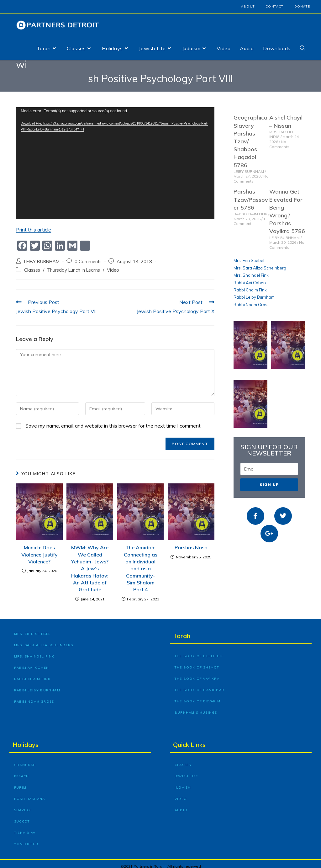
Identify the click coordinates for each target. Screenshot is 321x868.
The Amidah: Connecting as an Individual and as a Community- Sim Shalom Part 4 (141, 564)
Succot (22, 816)
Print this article (34, 225)
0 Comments (88, 256)
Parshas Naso (191, 543)
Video (113, 265)
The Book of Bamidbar (199, 685)
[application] (115, 158)
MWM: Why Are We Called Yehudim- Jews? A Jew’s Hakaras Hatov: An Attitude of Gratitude (90, 564)
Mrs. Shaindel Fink (251, 270)
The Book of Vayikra (197, 674)
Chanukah (25, 760)
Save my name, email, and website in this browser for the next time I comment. (113, 421)
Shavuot (23, 805)
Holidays (26, 740)
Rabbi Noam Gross (252, 300)
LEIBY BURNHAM (42, 256)
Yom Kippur (26, 839)
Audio (181, 805)
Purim (20, 783)
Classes (32, 265)
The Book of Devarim (197, 696)
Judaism (183, 783)
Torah (182, 631)
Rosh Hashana (29, 794)
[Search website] (303, 48)
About (248, 6)
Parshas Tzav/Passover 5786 (251, 195)
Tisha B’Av (25, 828)
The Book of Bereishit (199, 651)
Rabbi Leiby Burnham (254, 292)
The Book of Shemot (197, 662)
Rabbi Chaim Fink (250, 285)
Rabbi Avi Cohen (250, 278)
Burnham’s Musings (196, 708)
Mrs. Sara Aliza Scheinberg (260, 263)
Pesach (21, 771)
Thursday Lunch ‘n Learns (74, 265)
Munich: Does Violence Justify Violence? (39, 550)
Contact (274, 6)
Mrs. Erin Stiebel (249, 256)
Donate (302, 6)
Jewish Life (186, 771)
